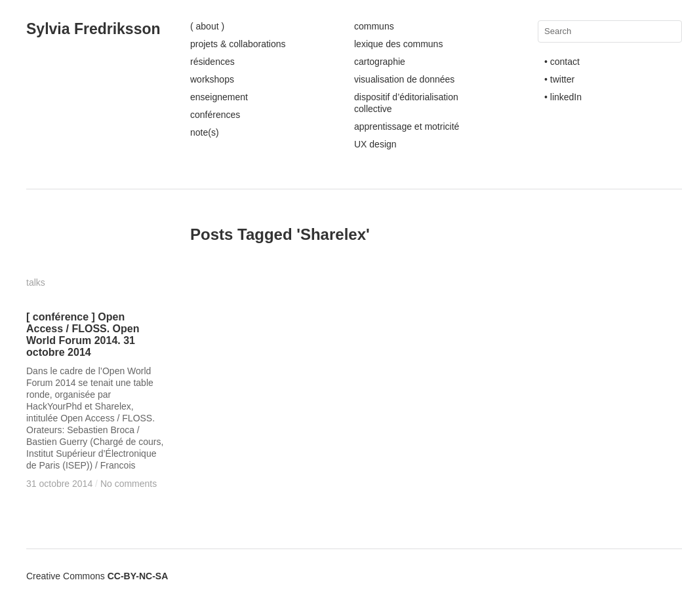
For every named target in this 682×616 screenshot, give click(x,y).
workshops (212, 79)
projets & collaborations (238, 44)
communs (374, 26)
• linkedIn (563, 97)
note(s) (205, 132)
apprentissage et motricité (407, 126)
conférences (215, 115)
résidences (212, 62)
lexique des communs (398, 44)
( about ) (207, 26)
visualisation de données (404, 79)
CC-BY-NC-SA (138, 576)
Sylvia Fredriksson (93, 29)
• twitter (559, 79)
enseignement (219, 97)
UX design (375, 144)
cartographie (380, 62)
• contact (562, 62)
